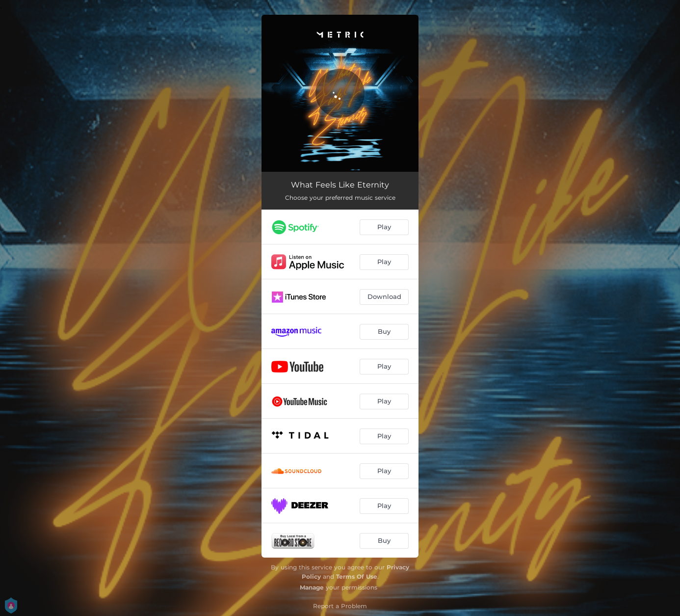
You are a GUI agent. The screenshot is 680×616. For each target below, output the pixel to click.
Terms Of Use (357, 576)
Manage (312, 587)
